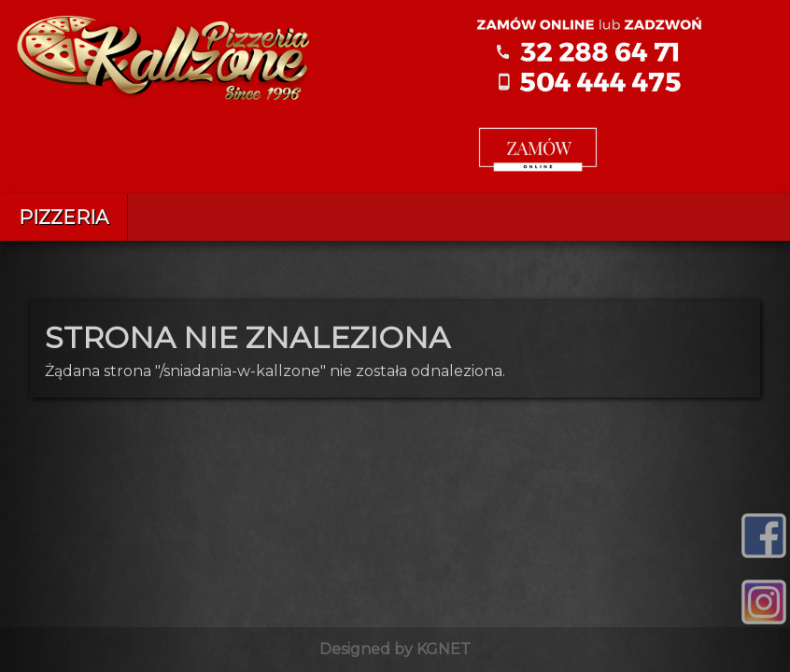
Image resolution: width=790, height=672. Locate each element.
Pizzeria (63, 217)
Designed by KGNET (395, 649)
